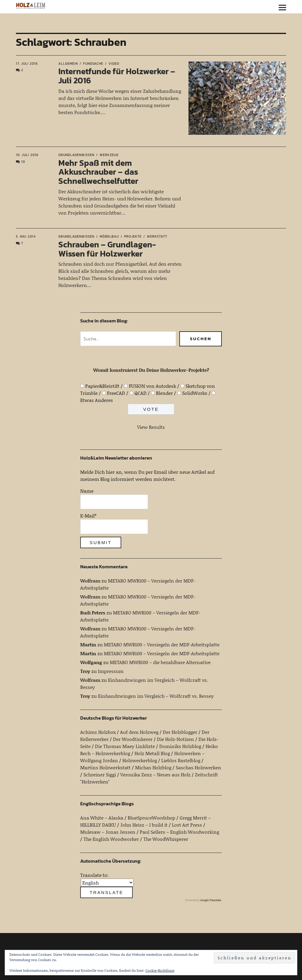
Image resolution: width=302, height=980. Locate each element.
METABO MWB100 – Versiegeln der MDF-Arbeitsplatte (162, 644)
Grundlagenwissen (76, 155)
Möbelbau (109, 236)
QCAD (141, 393)
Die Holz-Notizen (175, 739)
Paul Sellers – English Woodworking (179, 832)
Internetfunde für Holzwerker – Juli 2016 (117, 76)
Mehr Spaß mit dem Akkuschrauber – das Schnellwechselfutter (98, 172)
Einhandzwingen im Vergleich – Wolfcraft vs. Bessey (156, 696)
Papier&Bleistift (102, 386)
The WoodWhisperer (166, 839)
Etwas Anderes (97, 400)
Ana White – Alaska (102, 818)
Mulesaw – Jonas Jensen (108, 832)
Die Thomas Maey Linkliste (125, 746)
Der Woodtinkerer (133, 739)
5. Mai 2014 (26, 236)
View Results (151, 427)
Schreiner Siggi (100, 774)
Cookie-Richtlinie (160, 970)
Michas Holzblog (153, 767)
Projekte (133, 236)
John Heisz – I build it (144, 825)
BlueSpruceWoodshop (151, 818)
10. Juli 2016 (27, 155)
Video (114, 64)
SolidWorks (195, 393)
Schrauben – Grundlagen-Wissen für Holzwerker (107, 249)
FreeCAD (116, 393)
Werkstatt (157, 236)
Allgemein (68, 64)
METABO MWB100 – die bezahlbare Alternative (160, 662)
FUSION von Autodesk (152, 386)
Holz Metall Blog (152, 753)
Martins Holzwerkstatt (105, 767)
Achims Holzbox (98, 732)
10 (23, 162)
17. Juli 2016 (27, 64)
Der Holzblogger (180, 732)
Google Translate (211, 900)
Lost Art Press (187, 825)
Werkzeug (109, 155)
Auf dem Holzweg (139, 732)
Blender (164, 393)
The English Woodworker (111, 839)
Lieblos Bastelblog (181, 760)
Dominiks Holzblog (180, 746)
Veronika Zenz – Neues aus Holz (155, 774)
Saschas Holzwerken (198, 767)
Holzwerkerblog (140, 760)
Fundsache (93, 64)
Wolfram (90, 581)
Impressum (111, 671)
